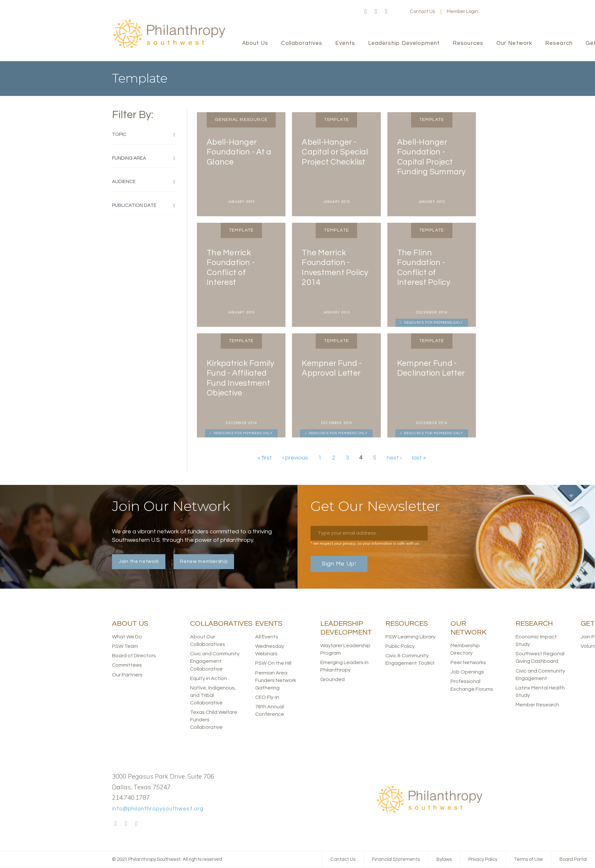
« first (265, 458)
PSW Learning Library (410, 637)
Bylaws (444, 859)
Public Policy (400, 646)
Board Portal (573, 859)
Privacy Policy (483, 859)
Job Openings (467, 672)
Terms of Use (528, 859)
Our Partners (127, 675)
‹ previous (295, 458)
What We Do (127, 637)
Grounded (332, 679)
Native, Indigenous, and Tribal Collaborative (213, 695)
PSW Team (125, 646)
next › (394, 458)
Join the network (139, 561)
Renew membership (204, 561)
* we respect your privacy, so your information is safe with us (365, 543)
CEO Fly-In (267, 697)
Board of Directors (134, 656)
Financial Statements (396, 859)
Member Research (537, 705)
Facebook (366, 12)
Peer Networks (468, 662)
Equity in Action (208, 678)
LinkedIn (386, 12)
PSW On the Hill (273, 663)
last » (419, 458)
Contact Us (422, 12)
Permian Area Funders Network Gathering (276, 680)
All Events (267, 637)
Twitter (376, 12)
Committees (127, 665)
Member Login (463, 12)
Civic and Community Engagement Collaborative (215, 661)
